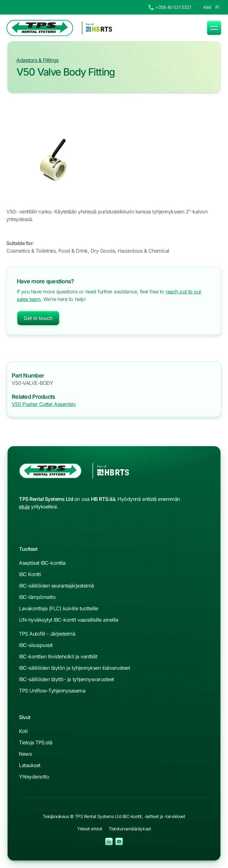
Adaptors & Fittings (38, 60)
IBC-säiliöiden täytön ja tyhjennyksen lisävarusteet (75, 668)
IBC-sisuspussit (36, 645)
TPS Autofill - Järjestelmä (47, 634)
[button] (214, 28)
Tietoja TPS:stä (36, 742)
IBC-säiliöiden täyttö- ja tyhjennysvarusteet (66, 679)
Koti (23, 731)
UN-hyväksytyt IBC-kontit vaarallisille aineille (69, 620)
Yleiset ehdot (90, 829)
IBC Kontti (30, 574)
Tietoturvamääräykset (130, 829)
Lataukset (30, 765)
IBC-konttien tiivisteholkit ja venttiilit (58, 656)
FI (217, 7)
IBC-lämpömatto (37, 597)
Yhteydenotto (34, 777)
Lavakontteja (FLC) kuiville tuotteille (59, 608)
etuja (24, 507)
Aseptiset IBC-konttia (42, 563)
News (25, 754)
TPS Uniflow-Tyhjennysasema (52, 691)
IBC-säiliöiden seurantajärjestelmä (57, 586)
